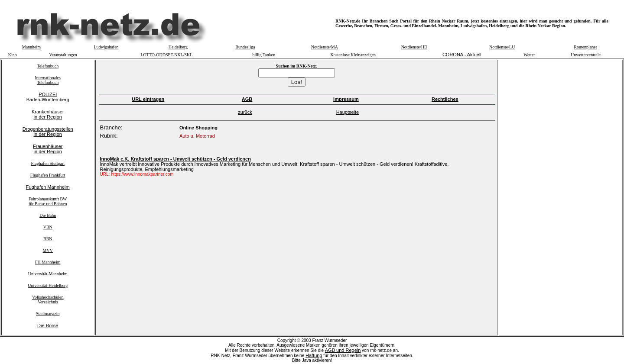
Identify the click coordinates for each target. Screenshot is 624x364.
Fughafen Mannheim (48, 187)
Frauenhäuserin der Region (48, 149)
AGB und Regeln (343, 350)
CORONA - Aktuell (462, 55)
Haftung (314, 355)
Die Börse (48, 325)
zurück (245, 112)
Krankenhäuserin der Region (48, 114)
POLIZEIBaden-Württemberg (48, 97)
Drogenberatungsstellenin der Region (48, 132)
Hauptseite (348, 112)
